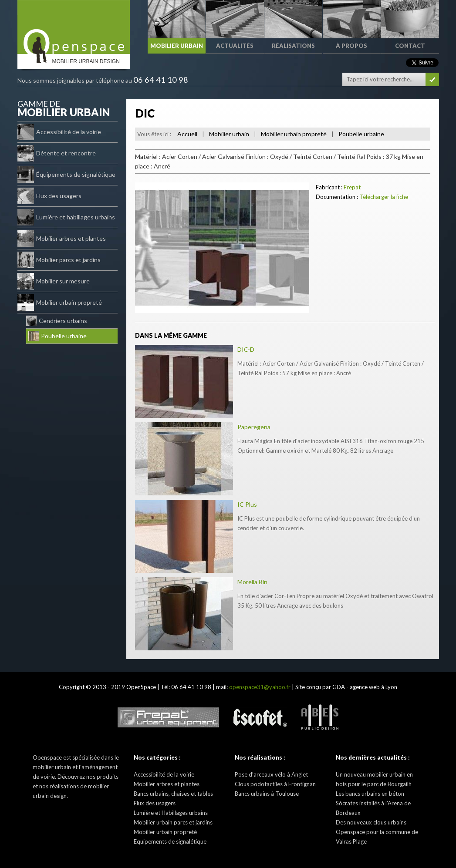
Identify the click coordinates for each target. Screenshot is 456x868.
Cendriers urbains (57, 321)
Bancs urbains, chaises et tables (173, 794)
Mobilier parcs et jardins (59, 260)
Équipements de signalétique (66, 175)
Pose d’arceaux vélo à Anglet (271, 774)
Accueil (187, 134)
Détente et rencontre (57, 153)
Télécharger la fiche (384, 197)
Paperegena (254, 427)
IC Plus (247, 504)
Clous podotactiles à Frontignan (275, 784)
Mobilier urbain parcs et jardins (173, 822)
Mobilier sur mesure (54, 281)
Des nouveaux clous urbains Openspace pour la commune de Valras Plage (377, 832)
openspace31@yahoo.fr (260, 687)
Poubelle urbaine (57, 336)
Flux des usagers (49, 196)
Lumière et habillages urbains (66, 217)
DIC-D (246, 349)
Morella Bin (252, 582)
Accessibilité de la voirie (59, 132)
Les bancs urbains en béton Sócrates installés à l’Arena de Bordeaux (373, 803)
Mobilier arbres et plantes (62, 239)
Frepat (352, 187)
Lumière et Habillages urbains (171, 813)
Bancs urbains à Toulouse (267, 794)
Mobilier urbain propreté (60, 303)
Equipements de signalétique (170, 841)
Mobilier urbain (229, 134)
